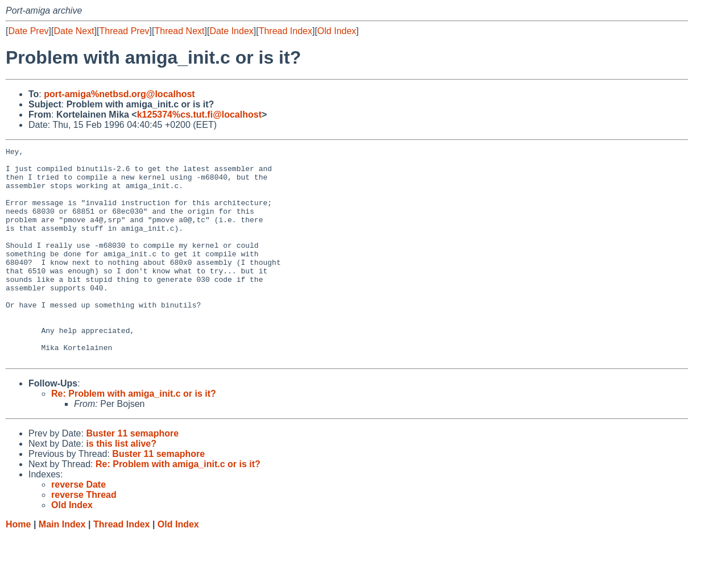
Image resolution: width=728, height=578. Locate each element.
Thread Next (179, 31)
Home (18, 567)
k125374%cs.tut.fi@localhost (199, 115)
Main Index (62, 567)
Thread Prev (125, 31)
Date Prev (28, 31)
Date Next (74, 31)
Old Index (337, 31)
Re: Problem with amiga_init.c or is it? (134, 436)
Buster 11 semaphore (132, 476)
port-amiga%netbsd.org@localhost (119, 94)
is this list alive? (121, 486)
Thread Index (286, 31)
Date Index (231, 31)
